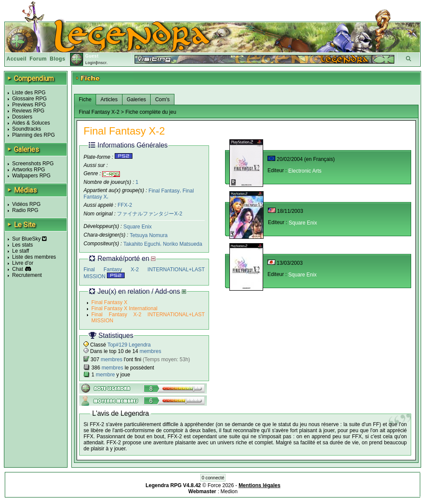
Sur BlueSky (29, 239)
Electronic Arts (305, 171)
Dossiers (22, 117)
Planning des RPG (34, 135)
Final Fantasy (164, 190)
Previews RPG (29, 105)
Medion (229, 491)
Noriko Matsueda (182, 244)
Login (91, 63)
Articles (109, 100)
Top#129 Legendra (129, 345)
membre (105, 375)
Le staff (21, 251)
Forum (38, 59)
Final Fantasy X (109, 302)
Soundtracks (27, 129)
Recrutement (27, 275)
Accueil (16, 59)
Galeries (137, 100)
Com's (162, 100)
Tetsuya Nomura (149, 235)
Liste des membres (34, 257)
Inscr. (102, 63)
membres (150, 351)
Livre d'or (23, 263)
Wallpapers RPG (31, 176)
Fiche (85, 100)
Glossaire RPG (29, 99)
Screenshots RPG (33, 164)
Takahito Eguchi (142, 244)
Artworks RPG (29, 170)
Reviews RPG (28, 111)
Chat (18, 269)
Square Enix (137, 227)
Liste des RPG (29, 93)
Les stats (23, 245)
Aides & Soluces (31, 123)
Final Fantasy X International (124, 308)
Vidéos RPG (26, 204)
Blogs (58, 59)
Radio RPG (25, 210)
